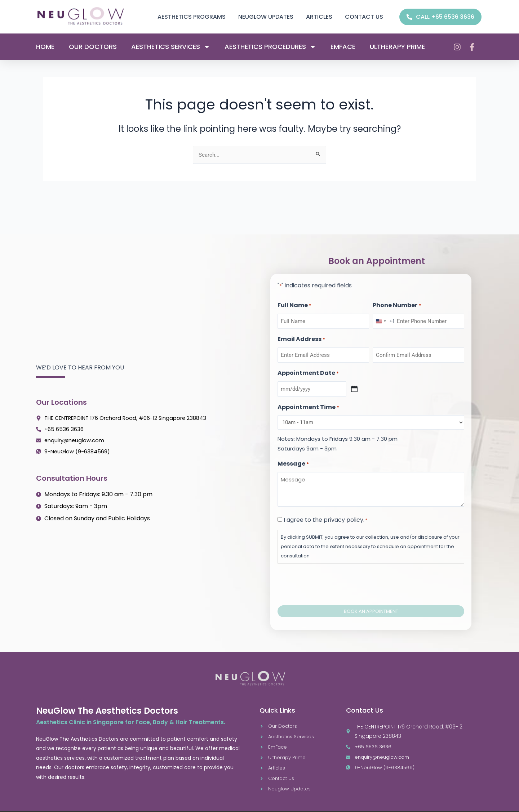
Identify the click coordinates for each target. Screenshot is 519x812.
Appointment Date (308, 368)
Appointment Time (308, 401)
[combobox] (384, 315)
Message (293, 458)
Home (45, 47)
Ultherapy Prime (397, 47)
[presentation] (332, 578)
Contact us (364, 17)
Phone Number (397, 300)
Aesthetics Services (171, 47)
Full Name (294, 300)
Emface (343, 47)
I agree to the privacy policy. (325, 514)
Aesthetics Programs (192, 17)
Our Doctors (93, 47)
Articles (319, 17)
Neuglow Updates (266, 17)
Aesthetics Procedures (270, 47)
